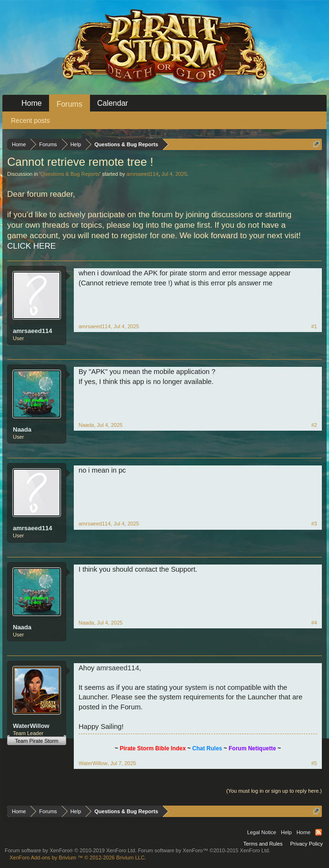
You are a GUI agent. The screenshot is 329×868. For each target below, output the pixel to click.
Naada (22, 429)
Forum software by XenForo (71, 850)
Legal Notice (262, 832)
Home (32, 103)
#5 (314, 763)
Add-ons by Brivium (78, 858)
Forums (70, 104)
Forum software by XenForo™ (204, 850)
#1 (314, 326)
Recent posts (30, 121)
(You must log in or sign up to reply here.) (274, 791)
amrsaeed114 (143, 174)
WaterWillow (31, 726)
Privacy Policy (307, 844)
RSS (319, 832)
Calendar (113, 103)
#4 (314, 623)
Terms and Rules (263, 844)
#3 (314, 524)
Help (286, 832)
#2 (314, 425)
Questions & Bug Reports (70, 174)
